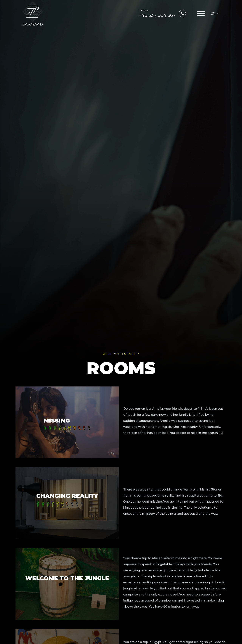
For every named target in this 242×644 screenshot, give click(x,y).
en (213, 13)
